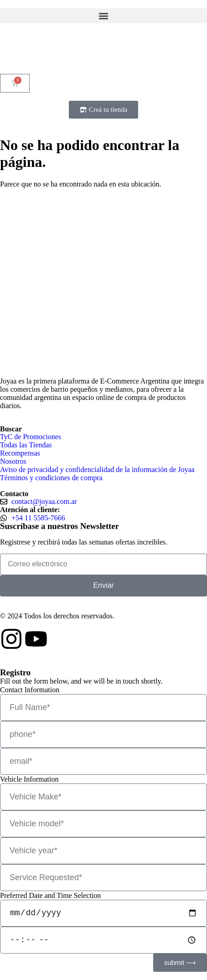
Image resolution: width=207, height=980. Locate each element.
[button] (103, 16)
